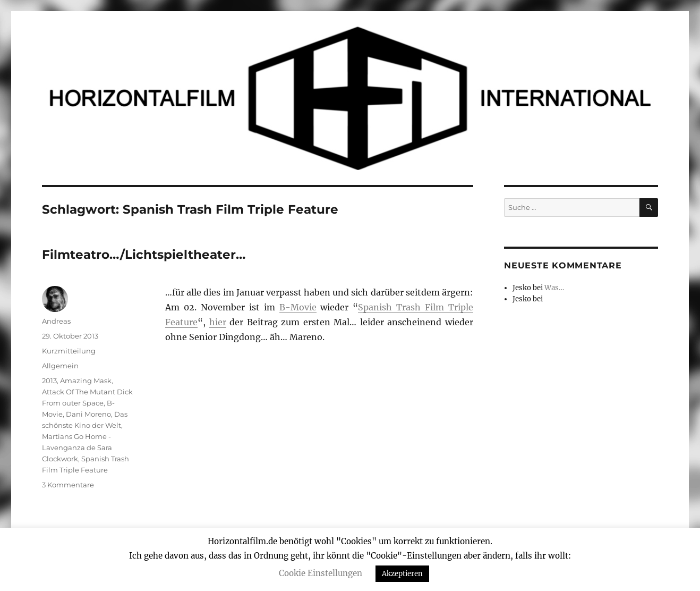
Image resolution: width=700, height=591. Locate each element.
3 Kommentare (68, 485)
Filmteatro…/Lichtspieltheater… (144, 255)
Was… (554, 288)
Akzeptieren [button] (402, 574)
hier (218, 322)
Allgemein (60, 366)
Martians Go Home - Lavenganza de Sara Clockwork (77, 448)
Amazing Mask (86, 381)
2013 (49, 381)
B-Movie (298, 307)
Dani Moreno (88, 414)
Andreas (56, 321)
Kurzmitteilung (69, 351)
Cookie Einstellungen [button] (321, 573)
